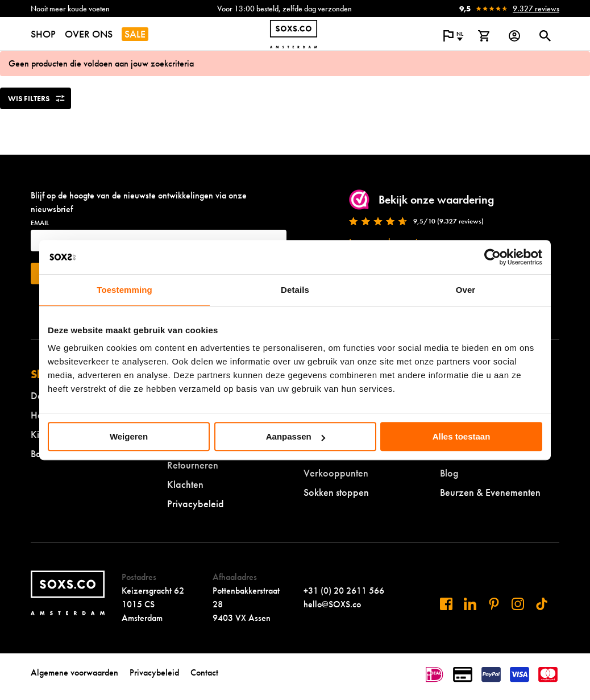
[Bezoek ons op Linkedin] (470, 604)
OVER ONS (89, 34)
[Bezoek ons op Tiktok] (542, 604)
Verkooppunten (336, 473)
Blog (449, 473)
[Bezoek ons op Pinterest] (494, 604)
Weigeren (129, 436)
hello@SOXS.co (332, 604)
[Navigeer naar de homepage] (294, 34)
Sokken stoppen (336, 492)
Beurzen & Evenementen (490, 492)
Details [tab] (295, 290)
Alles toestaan (462, 436)
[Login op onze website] (514, 36)
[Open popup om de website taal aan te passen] (453, 36)
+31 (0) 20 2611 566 (344, 591)
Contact (204, 672)
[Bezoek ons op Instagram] (518, 604)
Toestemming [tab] (124, 290)
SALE (135, 34)
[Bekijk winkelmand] (484, 36)
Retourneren (193, 465)
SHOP (43, 34)
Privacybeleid (196, 504)
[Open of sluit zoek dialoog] (545, 36)
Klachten (185, 484)
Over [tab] (466, 290)
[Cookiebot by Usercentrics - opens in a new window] (493, 257)
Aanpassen (296, 436)
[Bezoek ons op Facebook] (446, 604)
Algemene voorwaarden (74, 672)
